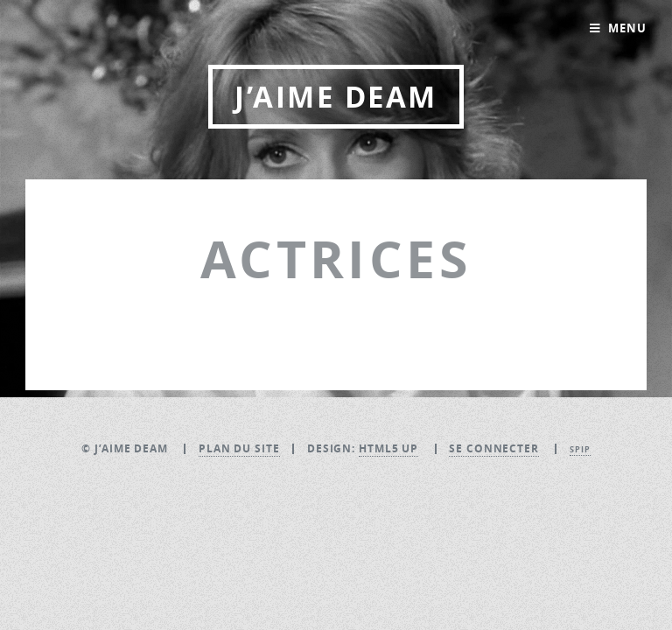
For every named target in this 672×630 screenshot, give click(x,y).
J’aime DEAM (336, 97)
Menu (627, 28)
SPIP (580, 449)
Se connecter (494, 448)
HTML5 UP (388, 448)
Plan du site (239, 448)
